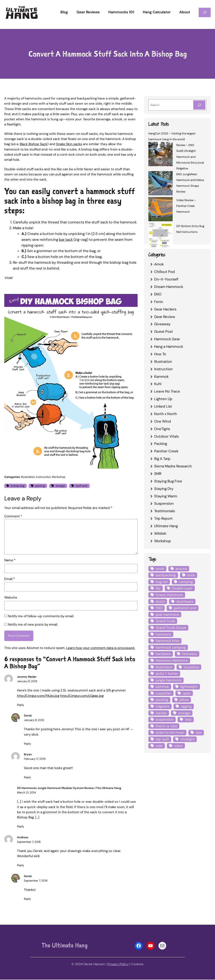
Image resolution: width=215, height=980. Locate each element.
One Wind (163, 421)
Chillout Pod (164, 272)
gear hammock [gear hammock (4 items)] (167, 615)
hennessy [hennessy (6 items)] (190, 654)
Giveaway (162, 324)
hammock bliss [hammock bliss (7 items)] (167, 641)
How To (160, 354)
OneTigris (162, 429)
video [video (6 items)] (178, 746)
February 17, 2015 (35, 759)
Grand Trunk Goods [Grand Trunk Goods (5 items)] (171, 628)
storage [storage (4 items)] (184, 713)
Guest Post (164, 331)
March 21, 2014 (26, 793)
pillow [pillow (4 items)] (184, 700)
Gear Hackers (165, 309)
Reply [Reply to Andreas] (21, 866)
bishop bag (18, 486)
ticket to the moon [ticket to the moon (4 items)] (170, 732)
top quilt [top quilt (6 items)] (162, 739)
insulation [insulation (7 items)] (191, 667)
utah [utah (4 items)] (159, 746)
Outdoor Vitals (166, 436)
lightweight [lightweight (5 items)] (189, 687)
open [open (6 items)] (187, 693)
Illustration (28, 477)
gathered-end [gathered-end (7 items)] (185, 608)
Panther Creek (166, 451)
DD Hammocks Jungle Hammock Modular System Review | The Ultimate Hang (69, 788)
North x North (166, 414)
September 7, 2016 (29, 842)
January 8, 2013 (27, 682)
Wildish (160, 533)
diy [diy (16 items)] (158, 588)
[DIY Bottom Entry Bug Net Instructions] (160, 236)
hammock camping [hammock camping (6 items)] (171, 647)
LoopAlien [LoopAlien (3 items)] (164, 693)
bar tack (66, 239)
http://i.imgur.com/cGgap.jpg (82, 696)
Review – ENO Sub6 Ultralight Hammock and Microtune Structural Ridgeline (190, 157)
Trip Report (163, 518)
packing (40, 486)
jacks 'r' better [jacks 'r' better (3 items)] (167, 674)
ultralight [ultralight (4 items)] (187, 739)
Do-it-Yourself (166, 279)
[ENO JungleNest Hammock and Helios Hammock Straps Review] (160, 184)
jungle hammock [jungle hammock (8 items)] (169, 680)
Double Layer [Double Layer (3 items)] (182, 588)
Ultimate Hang (166, 526)
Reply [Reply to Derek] (27, 744)
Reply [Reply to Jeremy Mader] (21, 705)
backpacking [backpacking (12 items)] (166, 575)
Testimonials (164, 511)
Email (10, 579)
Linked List (163, 406)
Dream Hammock (169, 287)
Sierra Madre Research (173, 466)
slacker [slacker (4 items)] (161, 713)
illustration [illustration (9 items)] (164, 667)
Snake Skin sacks (69, 144)
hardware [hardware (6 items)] (163, 654)
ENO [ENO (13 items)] (159, 608)
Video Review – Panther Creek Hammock (186, 206)
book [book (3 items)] (191, 575)
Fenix (159, 302)
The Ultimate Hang (65, 946)
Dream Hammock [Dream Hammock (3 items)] (169, 595)
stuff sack (82, 486)
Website (11, 598)
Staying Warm (166, 496)
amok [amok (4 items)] (160, 569)
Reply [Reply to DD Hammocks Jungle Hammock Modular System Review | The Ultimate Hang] (21, 827)
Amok (159, 264)
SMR (158, 474)
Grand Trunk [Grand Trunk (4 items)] (165, 621)
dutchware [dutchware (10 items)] (185, 601)
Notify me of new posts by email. (33, 625)
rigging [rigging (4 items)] (186, 706)
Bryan (28, 755)
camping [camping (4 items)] (186, 582)
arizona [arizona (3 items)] (181, 569)
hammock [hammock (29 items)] (163, 634)
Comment (13, 516)
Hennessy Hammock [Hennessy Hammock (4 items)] (172, 660)
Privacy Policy (118, 965)
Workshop (59, 477)
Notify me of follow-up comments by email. (41, 616)
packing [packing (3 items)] (162, 700)
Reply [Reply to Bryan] (27, 778)
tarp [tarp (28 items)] (188, 719)
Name (10, 560)
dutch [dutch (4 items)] (160, 601)
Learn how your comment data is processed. (101, 648)
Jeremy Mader (27, 677)
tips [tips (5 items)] (199, 732)
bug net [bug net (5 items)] (162, 582)
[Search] (199, 105)
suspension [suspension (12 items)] (165, 719)
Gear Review (165, 317)
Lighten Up (163, 399)
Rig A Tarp (162, 459)
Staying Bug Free (168, 481)
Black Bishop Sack (34, 144)
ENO (158, 294)
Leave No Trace (167, 391)
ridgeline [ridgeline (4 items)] (163, 706)
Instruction (43, 477)
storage (60, 486)
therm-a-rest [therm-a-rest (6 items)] (166, 726)
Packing (161, 444)
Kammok (161, 376)
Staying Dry (164, 489)
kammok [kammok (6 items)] (162, 687)
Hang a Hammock (169, 346)
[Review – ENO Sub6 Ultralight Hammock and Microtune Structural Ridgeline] (160, 155)
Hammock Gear (167, 339)
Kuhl (158, 384)
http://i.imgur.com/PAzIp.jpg (38, 696)
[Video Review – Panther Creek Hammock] (160, 210)
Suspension (164, 503)
